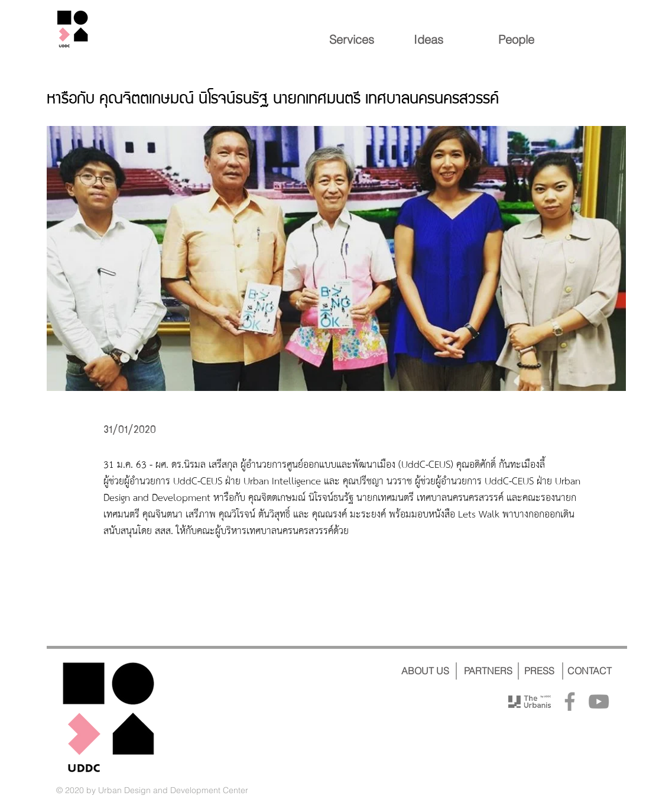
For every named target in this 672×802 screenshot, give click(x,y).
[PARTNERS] (488, 671)
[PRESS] (540, 671)
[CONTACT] (590, 671)
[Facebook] (570, 701)
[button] (336, 258)
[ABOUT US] (426, 671)
